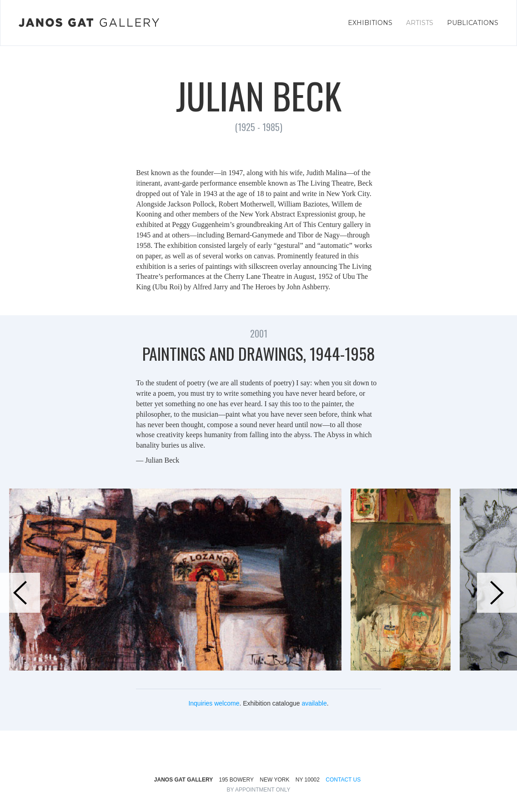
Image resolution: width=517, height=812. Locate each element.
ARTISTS (420, 23)
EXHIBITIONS (370, 23)
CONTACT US (343, 780)
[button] (20, 593)
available (314, 703)
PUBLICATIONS (473, 23)
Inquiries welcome (214, 703)
